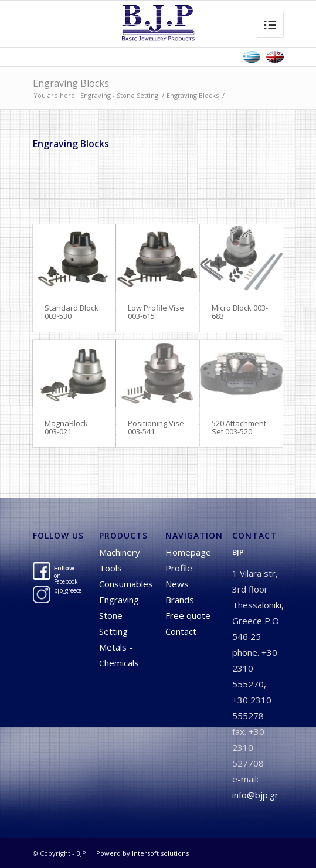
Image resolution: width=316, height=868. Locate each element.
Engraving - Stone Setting (119, 95)
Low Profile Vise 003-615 (156, 312)
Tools (111, 568)
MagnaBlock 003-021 (66, 427)
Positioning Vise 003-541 (156, 427)
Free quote (188, 615)
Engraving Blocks (71, 83)
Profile (179, 568)
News (177, 584)
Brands (180, 600)
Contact (181, 631)
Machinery (120, 552)
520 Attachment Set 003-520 (239, 427)
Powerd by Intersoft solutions (142, 853)
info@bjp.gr (255, 795)
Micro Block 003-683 (240, 312)
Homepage (188, 552)
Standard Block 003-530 (72, 312)
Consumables (126, 584)
